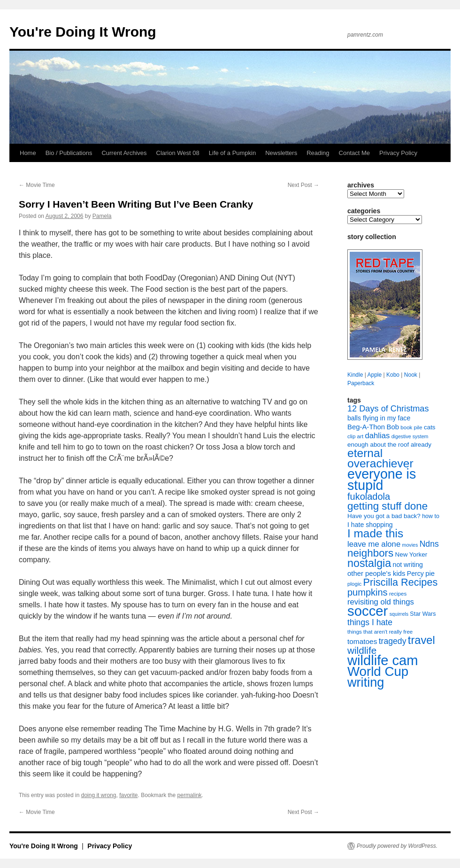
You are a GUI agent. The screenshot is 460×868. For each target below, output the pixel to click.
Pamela (102, 216)
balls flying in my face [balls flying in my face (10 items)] (379, 418)
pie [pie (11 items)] (430, 573)
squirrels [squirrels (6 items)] (399, 614)
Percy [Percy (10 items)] (415, 573)
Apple (374, 375)
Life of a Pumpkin (232, 153)
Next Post (303, 185)
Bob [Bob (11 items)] (392, 427)
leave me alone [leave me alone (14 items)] (374, 544)
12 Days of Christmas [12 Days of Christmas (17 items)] (388, 409)
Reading (318, 153)
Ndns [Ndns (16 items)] (429, 544)
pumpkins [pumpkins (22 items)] (368, 592)
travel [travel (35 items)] (422, 640)
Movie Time (37, 185)
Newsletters (281, 153)
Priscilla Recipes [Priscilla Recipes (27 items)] (401, 582)
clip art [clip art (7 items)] (355, 436)
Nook (411, 375)
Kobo (393, 375)
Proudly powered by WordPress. (397, 846)
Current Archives (124, 153)
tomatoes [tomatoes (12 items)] (362, 641)
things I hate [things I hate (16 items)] (370, 622)
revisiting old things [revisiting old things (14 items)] (381, 602)
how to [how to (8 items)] (431, 516)
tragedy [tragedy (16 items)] (393, 641)
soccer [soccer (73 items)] (368, 611)
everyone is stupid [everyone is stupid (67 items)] (382, 480)
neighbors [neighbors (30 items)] (370, 553)
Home (28, 153)
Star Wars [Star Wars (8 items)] (423, 614)
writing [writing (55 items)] (366, 682)
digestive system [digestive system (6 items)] (410, 436)
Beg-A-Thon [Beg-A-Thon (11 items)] (366, 427)
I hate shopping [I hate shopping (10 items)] (370, 525)
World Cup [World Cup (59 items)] (378, 671)
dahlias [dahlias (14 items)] (377, 436)
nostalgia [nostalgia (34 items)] (369, 563)
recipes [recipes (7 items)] (398, 594)
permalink (190, 795)
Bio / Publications (69, 153)
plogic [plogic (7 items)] (354, 584)
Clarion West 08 (178, 153)
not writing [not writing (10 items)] (408, 565)
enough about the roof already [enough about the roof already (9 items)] (389, 445)
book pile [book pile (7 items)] (411, 427)
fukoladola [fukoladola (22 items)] (369, 496)
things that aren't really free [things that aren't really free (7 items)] (380, 632)
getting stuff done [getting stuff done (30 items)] (387, 506)
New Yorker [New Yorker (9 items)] (411, 554)
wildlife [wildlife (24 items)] (362, 650)
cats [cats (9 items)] (430, 427)
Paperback (361, 383)
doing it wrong (99, 795)
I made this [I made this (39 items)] (375, 533)
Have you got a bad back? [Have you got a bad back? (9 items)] (384, 516)
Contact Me (354, 153)
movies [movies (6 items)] (410, 545)
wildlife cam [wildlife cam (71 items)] (383, 660)
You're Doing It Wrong (83, 32)
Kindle (355, 375)
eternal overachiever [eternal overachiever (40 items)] (380, 458)
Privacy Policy (398, 153)
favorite (128, 795)
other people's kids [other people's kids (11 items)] (376, 573)
